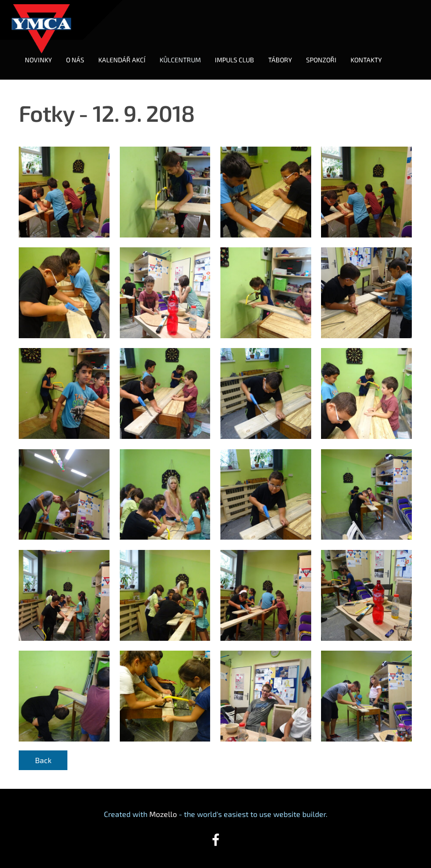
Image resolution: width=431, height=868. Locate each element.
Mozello (163, 814)
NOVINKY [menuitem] (38, 60)
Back (43, 760)
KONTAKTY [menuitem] (366, 60)
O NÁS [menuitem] (75, 60)
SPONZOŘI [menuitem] (321, 60)
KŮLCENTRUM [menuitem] (180, 60)
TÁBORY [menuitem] (280, 60)
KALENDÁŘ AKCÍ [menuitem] (122, 60)
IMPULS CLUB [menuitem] (234, 60)
